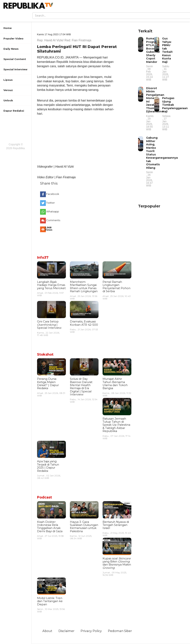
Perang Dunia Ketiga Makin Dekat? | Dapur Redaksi (48, 384)
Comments (52, 220)
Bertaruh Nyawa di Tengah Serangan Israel (116, 525)
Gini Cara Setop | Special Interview (49, 325)
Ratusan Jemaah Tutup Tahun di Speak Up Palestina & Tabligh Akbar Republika (116, 425)
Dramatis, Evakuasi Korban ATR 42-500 (84, 323)
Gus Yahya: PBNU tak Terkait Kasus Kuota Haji (167, 59)
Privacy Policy (91, 631)
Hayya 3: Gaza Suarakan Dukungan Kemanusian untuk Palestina (84, 527)
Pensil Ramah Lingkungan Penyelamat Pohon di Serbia (116, 287)
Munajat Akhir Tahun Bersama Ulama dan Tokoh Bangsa (115, 384)
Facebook (52, 194)
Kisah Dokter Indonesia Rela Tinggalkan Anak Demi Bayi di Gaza (50, 527)
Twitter (51, 203)
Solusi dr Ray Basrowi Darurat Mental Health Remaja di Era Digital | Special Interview (81, 387)
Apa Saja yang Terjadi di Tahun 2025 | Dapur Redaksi (48, 466)
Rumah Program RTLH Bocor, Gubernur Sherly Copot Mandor (153, 59)
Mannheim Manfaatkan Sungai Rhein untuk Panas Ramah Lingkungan (84, 287)
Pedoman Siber (120, 631)
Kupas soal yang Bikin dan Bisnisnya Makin (117, 563)
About (47, 631)
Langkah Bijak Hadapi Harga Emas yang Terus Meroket (51, 285)
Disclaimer (66, 631)
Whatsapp (52, 211)
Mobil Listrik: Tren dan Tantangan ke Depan (50, 601)
